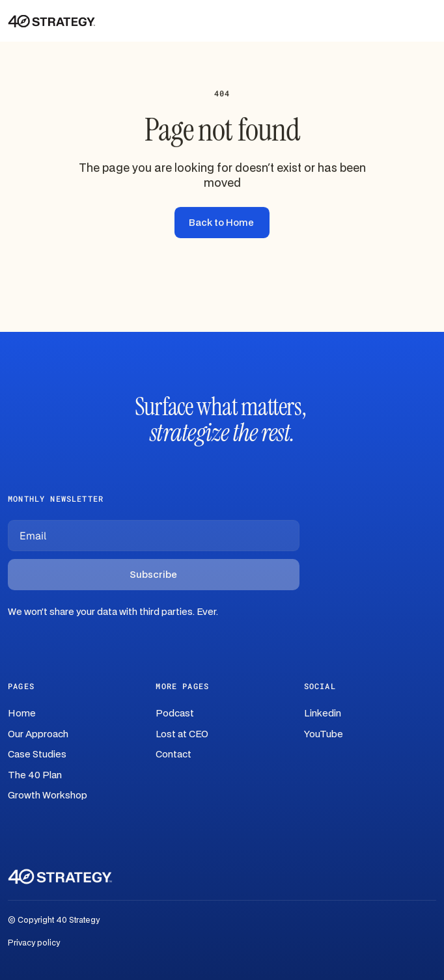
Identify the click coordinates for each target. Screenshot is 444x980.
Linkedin (323, 714)
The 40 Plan (35, 775)
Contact (173, 755)
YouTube (324, 734)
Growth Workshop (48, 796)
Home (22, 714)
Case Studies (37, 755)
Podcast (175, 714)
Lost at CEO (182, 734)
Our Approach (38, 734)
